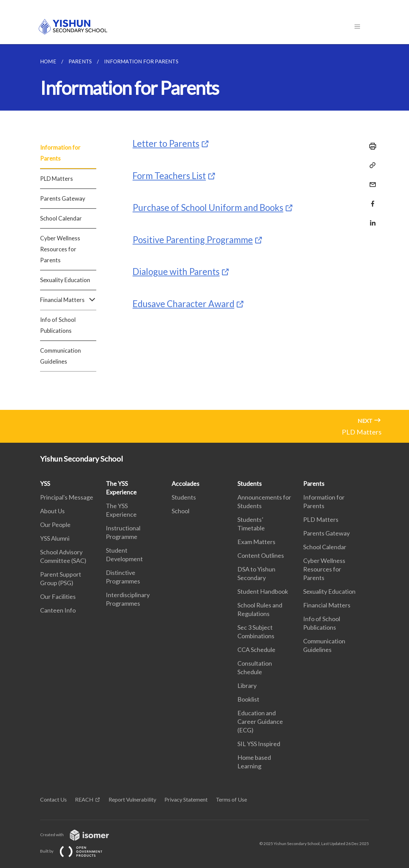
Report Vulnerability (132, 799)
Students (184, 497)
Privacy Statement (186, 799)
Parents (314, 483)
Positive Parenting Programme (193, 240)
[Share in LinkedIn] (371, 219)
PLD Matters (57, 179)
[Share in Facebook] (371, 199)
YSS (45, 483)
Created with (80, 835)
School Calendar (61, 218)
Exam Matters (256, 542)
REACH (84, 799)
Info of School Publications (58, 325)
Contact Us (53, 799)
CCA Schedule (256, 650)
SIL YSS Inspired (259, 744)
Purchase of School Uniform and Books (208, 207)
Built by (77, 851)
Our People (55, 525)
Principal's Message (67, 497)
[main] (204, 227)
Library (247, 685)
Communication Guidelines (60, 356)
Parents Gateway (63, 198)
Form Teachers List (169, 176)
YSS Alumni (55, 538)
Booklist (248, 699)
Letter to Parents (166, 143)
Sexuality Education (65, 280)
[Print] (371, 146)
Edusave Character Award (183, 304)
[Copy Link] (371, 165)
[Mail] (371, 180)
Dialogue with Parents (176, 272)
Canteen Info (58, 610)
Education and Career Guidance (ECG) (260, 721)
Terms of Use (231, 799)
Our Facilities (58, 596)
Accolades (185, 483)
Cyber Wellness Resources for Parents (60, 249)
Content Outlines (261, 555)
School (181, 511)
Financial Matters (68, 300)
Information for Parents (60, 153)
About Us (52, 511)
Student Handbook (263, 591)
